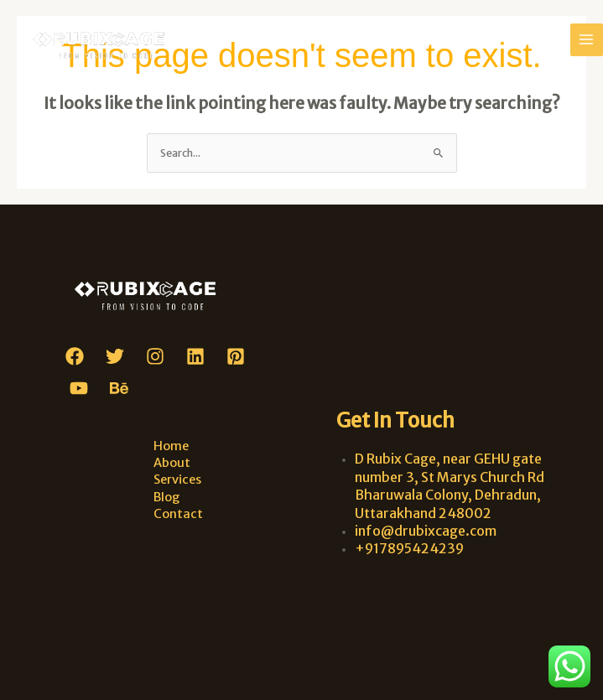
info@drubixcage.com (426, 531)
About (172, 463)
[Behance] (119, 388)
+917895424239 (409, 548)
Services (177, 480)
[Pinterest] (236, 356)
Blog (167, 497)
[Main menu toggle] (587, 40)
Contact (178, 514)
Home (171, 446)
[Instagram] (155, 356)
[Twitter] (115, 356)
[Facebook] (75, 356)
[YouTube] (79, 388)
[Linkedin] (195, 356)
